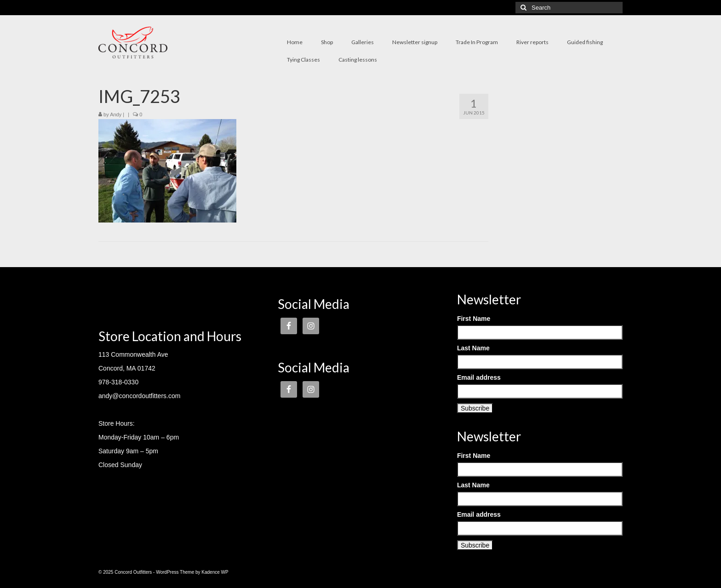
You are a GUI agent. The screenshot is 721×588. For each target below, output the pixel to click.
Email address (479, 377)
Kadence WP (215, 572)
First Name (474, 319)
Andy (116, 114)
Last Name (473, 348)
